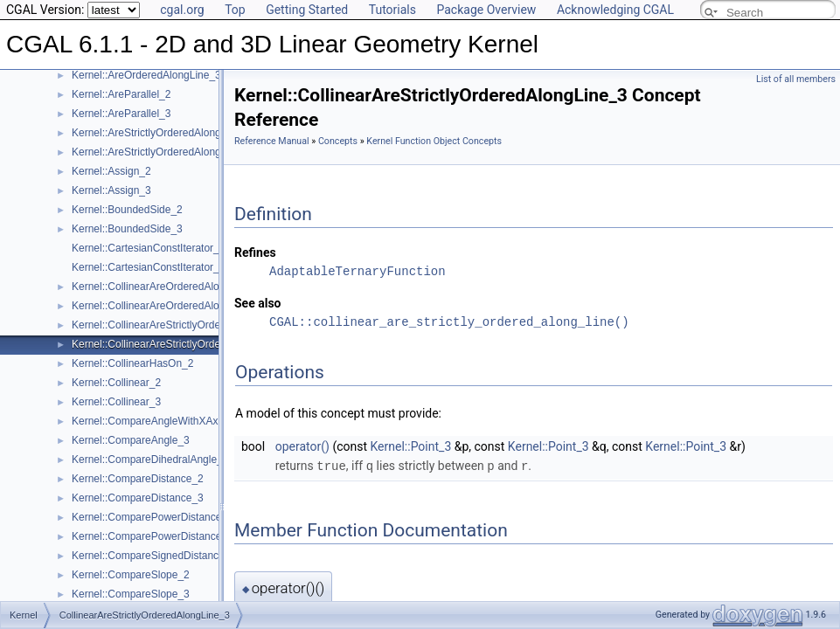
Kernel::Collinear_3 (116, 402)
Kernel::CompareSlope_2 (131, 575)
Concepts (338, 141)
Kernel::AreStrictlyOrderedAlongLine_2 (162, 133)
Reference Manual (272, 141)
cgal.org (182, 10)
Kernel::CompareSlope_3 (131, 594)
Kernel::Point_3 (411, 446)
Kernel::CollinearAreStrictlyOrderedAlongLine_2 (183, 325)
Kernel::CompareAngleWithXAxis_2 (154, 421)
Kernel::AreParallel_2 (121, 94)
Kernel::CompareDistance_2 (138, 479)
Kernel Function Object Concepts (434, 141)
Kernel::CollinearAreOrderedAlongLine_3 (167, 306)
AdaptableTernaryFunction (358, 271)
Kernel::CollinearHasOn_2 (132, 363)
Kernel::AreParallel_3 (121, 114)
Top (235, 10)
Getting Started (307, 10)
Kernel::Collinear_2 (116, 383)
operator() (302, 446)
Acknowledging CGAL (615, 10)
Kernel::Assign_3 (111, 190)
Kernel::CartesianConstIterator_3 (148, 267)
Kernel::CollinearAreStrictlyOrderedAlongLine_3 (183, 344)
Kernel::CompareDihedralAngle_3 (150, 460)
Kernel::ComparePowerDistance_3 (153, 536)
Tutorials (392, 10)
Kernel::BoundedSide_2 (127, 210)
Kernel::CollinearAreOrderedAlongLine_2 (167, 287)
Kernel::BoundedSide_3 (127, 229)
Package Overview (486, 10)
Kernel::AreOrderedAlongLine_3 (146, 75)
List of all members (796, 79)
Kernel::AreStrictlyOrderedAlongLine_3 (162, 152)
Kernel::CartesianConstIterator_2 (148, 248)
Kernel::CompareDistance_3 (138, 498)
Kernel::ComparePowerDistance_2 (153, 517)
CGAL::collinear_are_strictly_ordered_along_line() (449, 322)
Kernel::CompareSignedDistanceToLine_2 (169, 556)
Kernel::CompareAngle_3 (131, 440)
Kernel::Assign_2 (111, 171)
